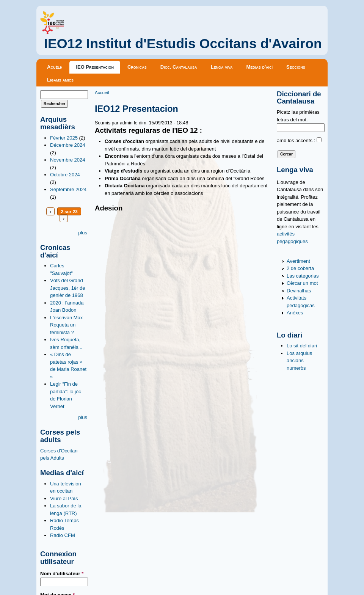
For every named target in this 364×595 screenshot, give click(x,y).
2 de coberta (300, 268)
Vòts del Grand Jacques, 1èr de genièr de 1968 (68, 288)
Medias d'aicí (260, 67)
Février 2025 (64, 138)
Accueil (102, 92)
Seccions (296, 67)
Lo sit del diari (302, 346)
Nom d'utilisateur (62, 574)
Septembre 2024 (68, 189)
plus (83, 233)
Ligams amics (60, 80)
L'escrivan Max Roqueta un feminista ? (66, 325)
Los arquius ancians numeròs (299, 361)
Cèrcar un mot (302, 283)
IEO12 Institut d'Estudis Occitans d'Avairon (183, 44)
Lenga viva (222, 67)
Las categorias (303, 276)
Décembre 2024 (68, 145)
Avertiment (298, 261)
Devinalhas (299, 291)
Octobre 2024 (65, 175)
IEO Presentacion (95, 67)
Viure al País (64, 498)
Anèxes (295, 313)
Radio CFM (63, 535)
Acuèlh (55, 67)
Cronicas (137, 67)
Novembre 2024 (68, 160)
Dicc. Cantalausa (179, 67)
